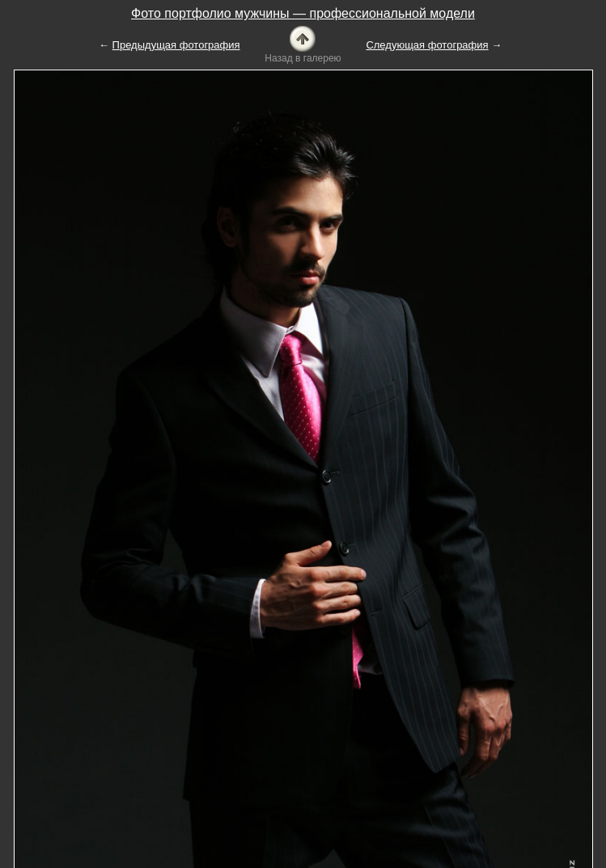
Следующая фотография (427, 45)
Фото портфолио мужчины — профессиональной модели (303, 13)
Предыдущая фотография (176, 45)
